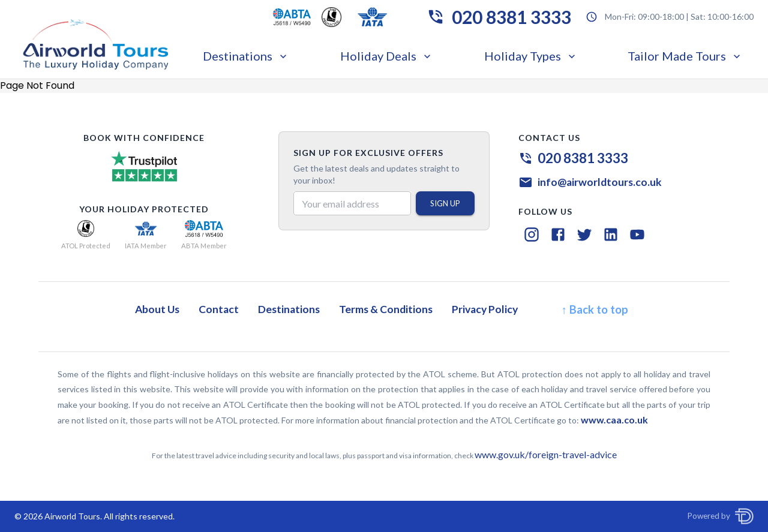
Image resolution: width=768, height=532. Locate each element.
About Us (157, 309)
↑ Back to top (594, 309)
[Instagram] (532, 235)
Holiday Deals (387, 56)
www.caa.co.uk (614, 420)
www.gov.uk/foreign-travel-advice (546, 454)
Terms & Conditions (386, 309)
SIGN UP (445, 203)
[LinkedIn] (611, 235)
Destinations (246, 56)
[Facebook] (558, 235)
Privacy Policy (485, 309)
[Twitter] (584, 235)
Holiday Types (531, 56)
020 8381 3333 (511, 17)
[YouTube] (637, 235)
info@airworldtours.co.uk (600, 182)
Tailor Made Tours (685, 56)
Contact (219, 309)
